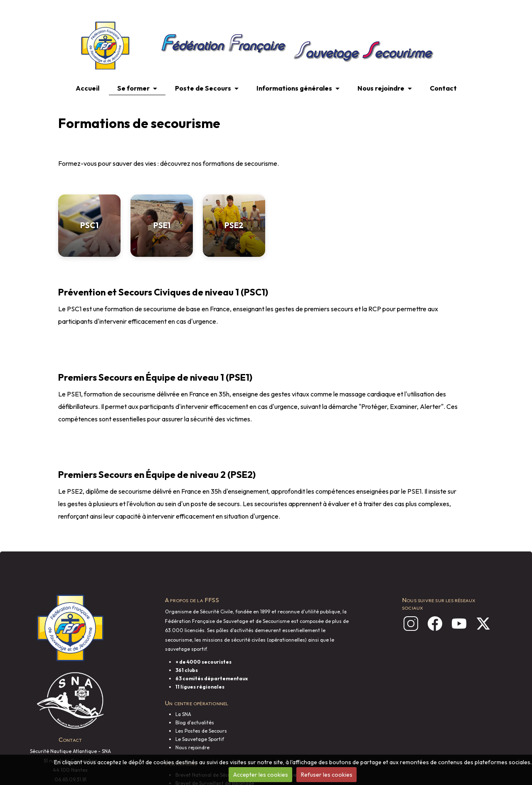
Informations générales (294, 88)
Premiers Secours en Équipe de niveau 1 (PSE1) (155, 377)
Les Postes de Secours (201, 731)
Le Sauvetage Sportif (200, 739)
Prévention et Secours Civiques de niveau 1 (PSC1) (163, 292)
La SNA (183, 714)
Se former (133, 88)
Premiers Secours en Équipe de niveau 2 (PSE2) (157, 475)
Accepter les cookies (261, 775)
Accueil (87, 88)
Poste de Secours (203, 88)
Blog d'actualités (195, 722)
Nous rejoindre (381, 88)
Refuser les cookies (327, 775)
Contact (443, 88)
